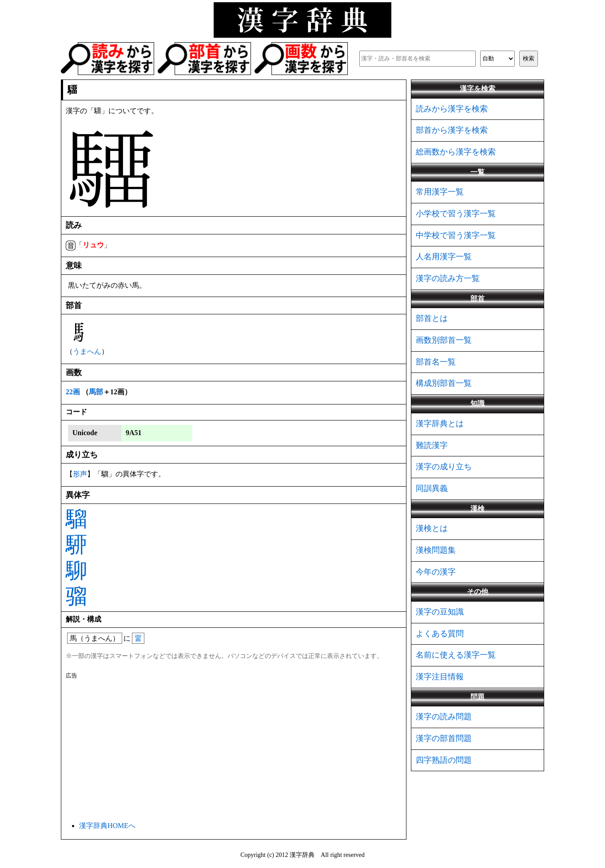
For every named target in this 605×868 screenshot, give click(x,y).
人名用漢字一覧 (444, 257)
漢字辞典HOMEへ (107, 826)
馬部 (96, 392)
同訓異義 (432, 488)
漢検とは (432, 528)
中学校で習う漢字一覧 (456, 235)
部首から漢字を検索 (452, 130)
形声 (80, 474)
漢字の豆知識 (440, 612)
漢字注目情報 (440, 677)
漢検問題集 (436, 550)
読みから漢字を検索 (452, 109)
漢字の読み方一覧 (448, 278)
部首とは (432, 318)
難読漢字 (432, 445)
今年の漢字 (436, 572)
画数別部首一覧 (444, 340)
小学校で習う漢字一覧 (456, 214)
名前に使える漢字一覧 (456, 655)
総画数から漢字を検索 (456, 152)
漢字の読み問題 (444, 717)
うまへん (87, 351)
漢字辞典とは (440, 424)
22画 (73, 392)
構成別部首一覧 (444, 383)
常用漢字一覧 (440, 192)
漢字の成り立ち (444, 467)
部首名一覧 (436, 362)
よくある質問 (440, 634)
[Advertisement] (234, 749)
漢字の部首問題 (444, 738)
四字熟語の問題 (444, 760)
